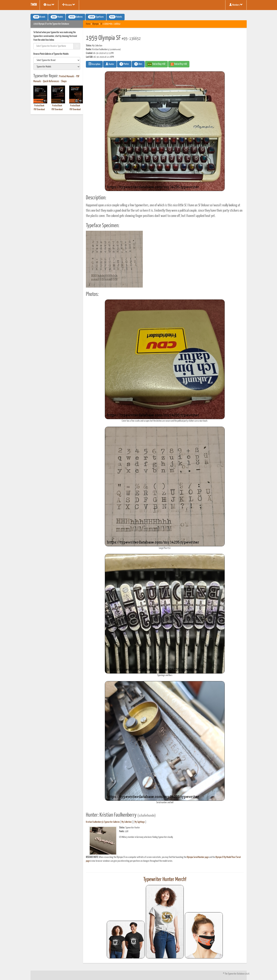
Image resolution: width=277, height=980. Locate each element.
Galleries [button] (75, 17)
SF (101, 24)
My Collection (127, 822)
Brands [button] (39, 17)
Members (236, 5)
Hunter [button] (110, 64)
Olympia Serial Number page (198, 857)
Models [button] (57, 17)
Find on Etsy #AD (179, 64)
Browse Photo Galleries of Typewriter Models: (51, 54)
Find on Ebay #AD (156, 64)
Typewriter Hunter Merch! (165, 879)
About (49, 5)
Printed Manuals (67, 76)
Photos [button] (124, 64)
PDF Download (39, 110)
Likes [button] (138, 64)
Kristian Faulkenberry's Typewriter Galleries (103, 822)
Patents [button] (116, 17)
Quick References (51, 81)
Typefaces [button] (96, 17)
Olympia (95, 24)
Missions (69, 5)
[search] (57, 60)
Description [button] (94, 64)
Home (88, 24)
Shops (64, 81)
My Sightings (140, 822)
